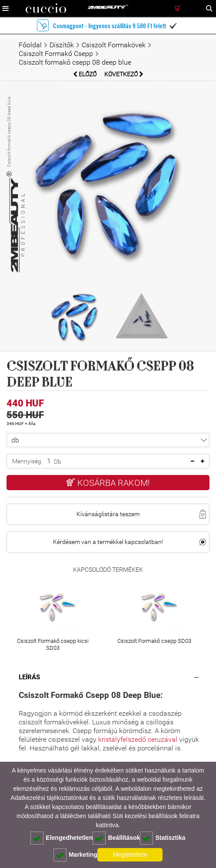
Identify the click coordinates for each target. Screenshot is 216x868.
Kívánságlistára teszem (108, 514)
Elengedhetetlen (61, 838)
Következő (124, 74)
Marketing (75, 855)
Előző (85, 74)
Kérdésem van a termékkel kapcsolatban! (108, 542)
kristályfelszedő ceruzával (139, 739)
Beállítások (116, 838)
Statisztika (163, 838)
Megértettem (130, 855)
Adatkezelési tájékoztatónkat (49, 798)
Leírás (29, 677)
